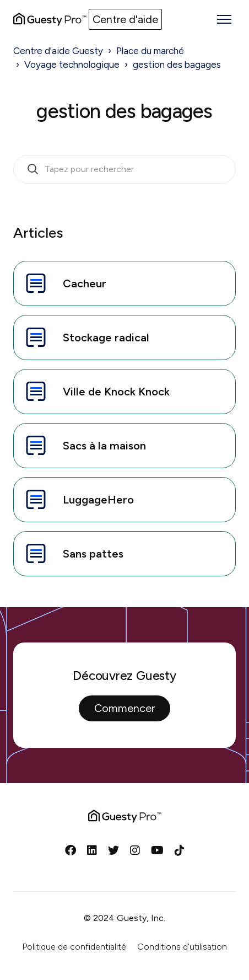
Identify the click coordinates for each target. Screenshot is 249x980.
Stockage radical (86, 338)
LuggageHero (78, 500)
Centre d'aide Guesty (58, 51)
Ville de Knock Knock (96, 392)
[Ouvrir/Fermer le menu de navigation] (224, 19)
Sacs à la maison (84, 446)
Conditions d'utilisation (182, 947)
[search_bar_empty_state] (124, 169)
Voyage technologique (72, 65)
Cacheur (64, 283)
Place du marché (150, 51)
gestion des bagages (177, 65)
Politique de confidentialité (74, 947)
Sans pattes (73, 554)
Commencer (124, 708)
